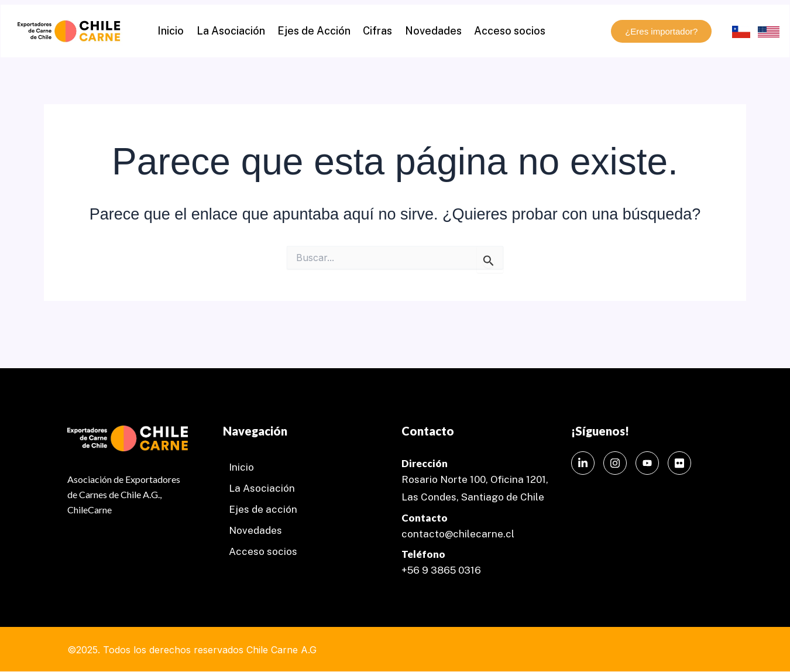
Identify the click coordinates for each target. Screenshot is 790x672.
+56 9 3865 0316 (441, 570)
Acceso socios (502, 31)
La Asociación (236, 31)
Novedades (429, 31)
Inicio (179, 31)
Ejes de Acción (316, 31)
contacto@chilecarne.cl (458, 534)
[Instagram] (615, 463)
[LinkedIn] (583, 463)
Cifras (376, 31)
